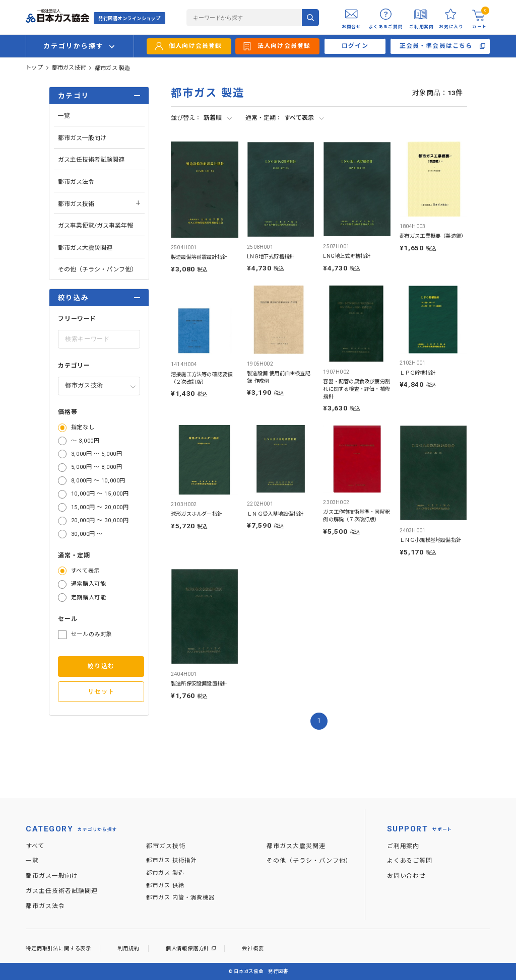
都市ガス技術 (69, 68)
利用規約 (128, 949)
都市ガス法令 (76, 182)
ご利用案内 (403, 846)
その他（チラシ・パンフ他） (98, 269)
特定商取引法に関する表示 (58, 949)
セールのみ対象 (91, 634)
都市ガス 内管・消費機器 (180, 898)
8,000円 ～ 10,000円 (98, 481)
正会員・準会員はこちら (436, 46)
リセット (101, 691)
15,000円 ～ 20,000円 (100, 507)
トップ (34, 68)
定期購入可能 (88, 598)
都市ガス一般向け (82, 138)
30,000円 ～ (87, 534)
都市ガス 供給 (165, 886)
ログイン (355, 46)
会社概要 (253, 949)
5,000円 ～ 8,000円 (96, 467)
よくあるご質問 (410, 861)
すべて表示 (85, 571)
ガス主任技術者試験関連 (91, 160)
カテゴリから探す (73, 46)
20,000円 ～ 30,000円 (100, 520)
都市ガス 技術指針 (171, 860)
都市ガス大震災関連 (85, 248)
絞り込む (101, 666)
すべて (35, 846)
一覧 (64, 116)
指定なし (83, 427)
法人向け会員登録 (284, 46)
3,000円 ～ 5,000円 (96, 454)
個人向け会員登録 (196, 46)
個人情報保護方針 (188, 949)
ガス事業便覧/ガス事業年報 (95, 226)
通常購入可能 (88, 584)
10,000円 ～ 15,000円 (100, 494)
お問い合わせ (407, 876)
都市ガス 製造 (113, 68)
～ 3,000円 (85, 441)
